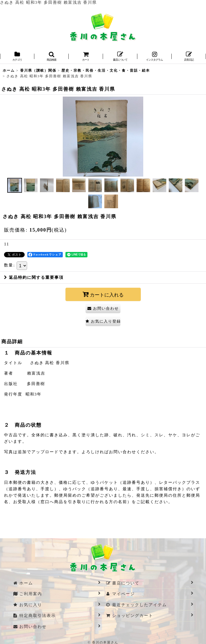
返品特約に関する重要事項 (34, 277)
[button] (51, 57)
